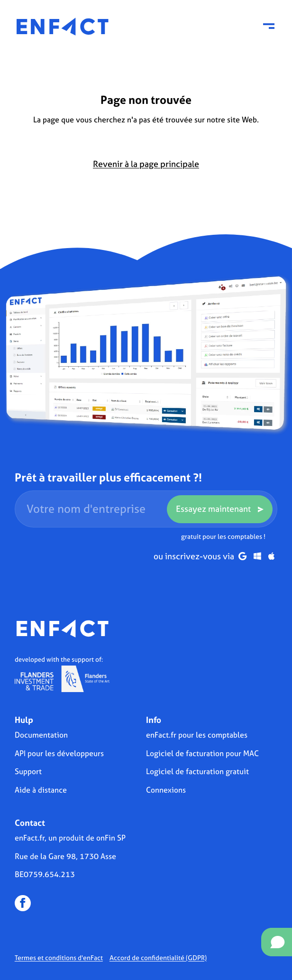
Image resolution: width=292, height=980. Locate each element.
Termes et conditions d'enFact (59, 957)
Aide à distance (41, 790)
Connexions (166, 790)
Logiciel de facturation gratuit (197, 771)
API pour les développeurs (59, 753)
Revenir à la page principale (146, 164)
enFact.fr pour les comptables (197, 735)
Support (28, 771)
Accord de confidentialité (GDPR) (158, 957)
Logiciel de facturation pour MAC (202, 753)
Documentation (41, 735)
